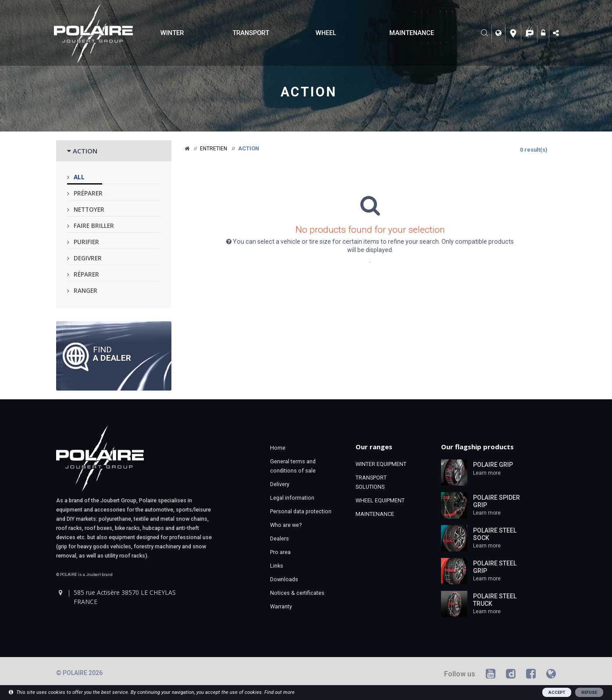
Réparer (86, 274)
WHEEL (326, 33)
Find (112, 353)
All (79, 177)
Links (277, 566)
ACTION (85, 151)
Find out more (279, 692)
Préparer (88, 193)
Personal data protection (301, 511)
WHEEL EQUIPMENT (380, 500)
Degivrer (88, 258)
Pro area (280, 552)
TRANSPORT (251, 33)
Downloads (284, 579)
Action (308, 92)
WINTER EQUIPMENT (381, 464)
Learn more (487, 473)
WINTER (172, 33)
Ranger (85, 290)
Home (278, 448)
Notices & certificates (297, 593)
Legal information (292, 498)
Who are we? (286, 525)
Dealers (279, 538)
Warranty (281, 606)
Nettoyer (89, 209)
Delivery (280, 484)
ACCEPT (557, 692)
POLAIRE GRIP (493, 465)
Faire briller (94, 226)
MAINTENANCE (412, 33)
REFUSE (589, 692)
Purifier (86, 242)
